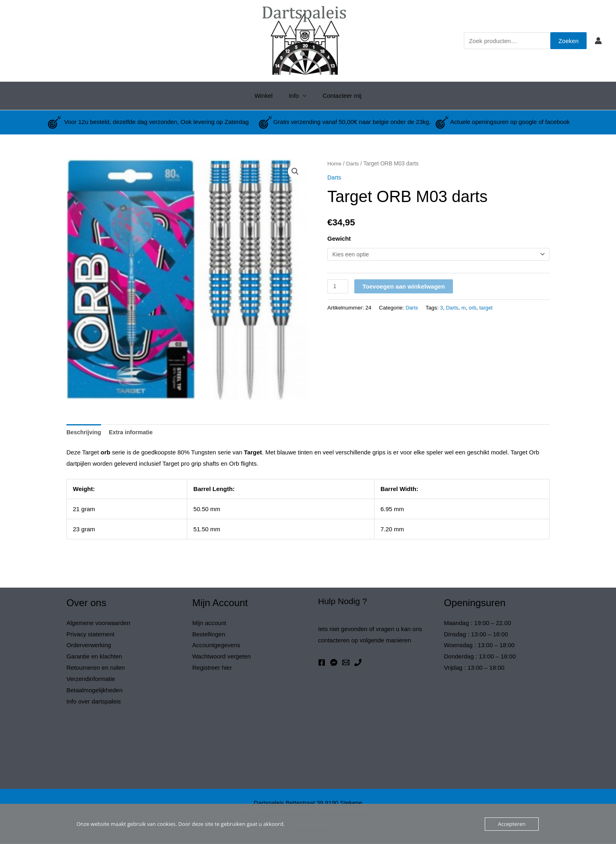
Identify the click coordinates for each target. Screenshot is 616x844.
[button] (295, 172)
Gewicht (339, 238)
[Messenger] (334, 663)
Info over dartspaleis (94, 702)
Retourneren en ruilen (96, 668)
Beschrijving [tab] (85, 433)
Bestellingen (209, 635)
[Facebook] (322, 663)
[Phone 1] (358, 663)
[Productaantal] (338, 287)
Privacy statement (90, 635)
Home (335, 164)
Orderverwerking (89, 646)
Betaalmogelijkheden (94, 691)
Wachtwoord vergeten (222, 657)
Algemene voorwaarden (98, 624)
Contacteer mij (338, 96)
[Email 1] (346, 663)
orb (474, 308)
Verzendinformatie (91, 680)
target (488, 308)
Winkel (268, 96)
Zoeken (568, 41)
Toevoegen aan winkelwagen (404, 287)
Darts (353, 164)
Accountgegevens (216, 646)
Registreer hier (212, 668)
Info (294, 96)
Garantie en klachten (94, 657)
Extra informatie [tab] (133, 433)
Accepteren (512, 824)
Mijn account (209, 624)
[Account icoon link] (598, 41)
